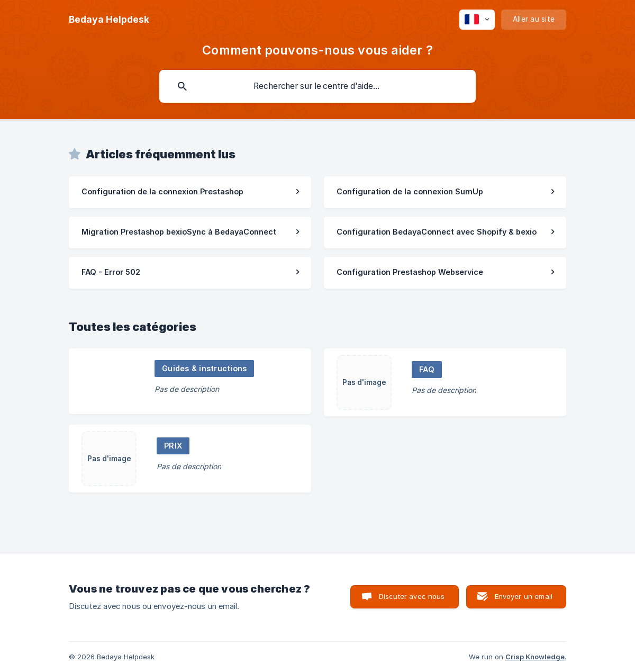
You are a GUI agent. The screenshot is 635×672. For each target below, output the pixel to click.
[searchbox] (317, 86)
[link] (190, 192)
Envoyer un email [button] (524, 596)
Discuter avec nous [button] (412, 596)
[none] (109, 20)
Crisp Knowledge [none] (535, 657)
